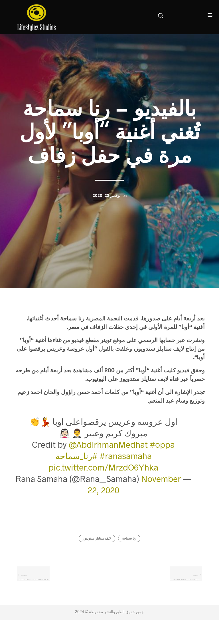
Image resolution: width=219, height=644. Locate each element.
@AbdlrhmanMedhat (108, 444)
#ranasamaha (126, 456)
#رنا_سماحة (76, 456)
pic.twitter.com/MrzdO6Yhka (103, 467)
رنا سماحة (129, 539)
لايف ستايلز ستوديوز (97, 539)
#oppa (162, 444)
